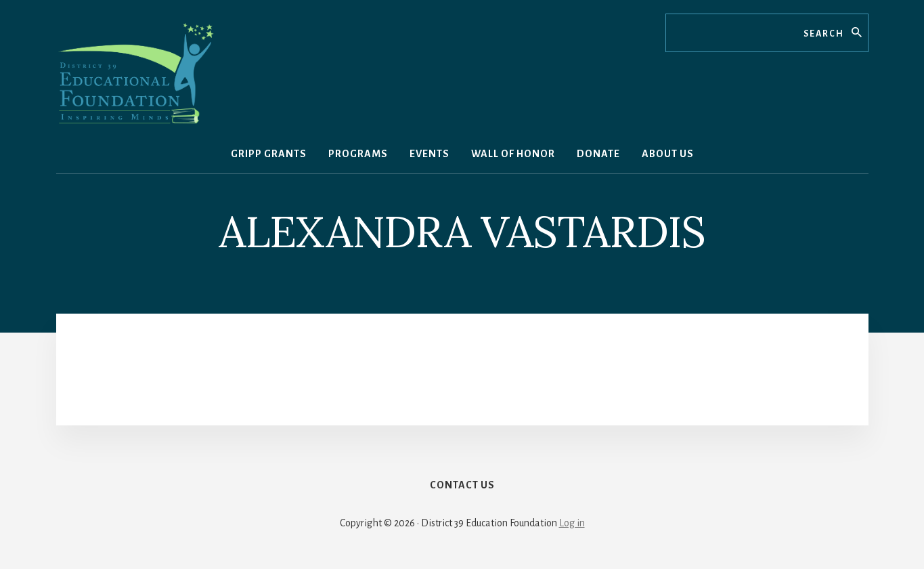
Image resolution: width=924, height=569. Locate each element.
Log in (572, 523)
